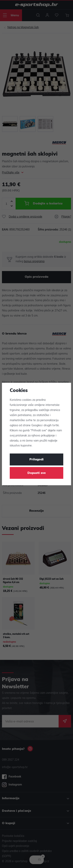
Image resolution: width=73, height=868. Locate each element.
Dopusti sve (37, 473)
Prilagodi (36, 460)
